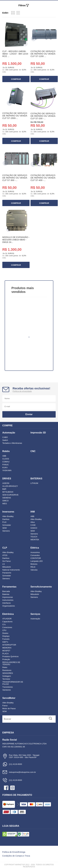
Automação (9, 433)
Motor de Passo (9, 708)
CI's (4, 624)
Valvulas (34, 570)
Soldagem (7, 676)
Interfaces (7, 603)
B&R (4, 489)
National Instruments (11, 570)
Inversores (8, 512)
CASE (33, 525)
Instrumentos (8, 600)
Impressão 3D (38, 433)
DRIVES (7, 479)
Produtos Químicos (10, 656)
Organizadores (9, 606)
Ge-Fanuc (7, 561)
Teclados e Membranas (12, 443)
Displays (6, 636)
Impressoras (8, 597)
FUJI (4, 522)
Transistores (8, 687)
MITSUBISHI (8, 492)
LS (4, 564)
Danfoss (6, 519)
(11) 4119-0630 (12, 764)
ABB (4, 456)
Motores (34, 564)
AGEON (6, 483)
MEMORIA (7, 648)
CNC (33, 451)
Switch (5, 440)
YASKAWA (7, 470)
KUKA (5, 468)
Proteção (6, 659)
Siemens (6, 531)
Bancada (6, 591)
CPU (4, 630)
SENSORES (8, 673)
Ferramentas (9, 587)
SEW (5, 528)
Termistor (6, 679)
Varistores (7, 690)
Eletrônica (8, 614)
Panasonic (7, 573)
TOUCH (34, 537)
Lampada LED (37, 561)
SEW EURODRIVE (10, 495)
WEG (5, 504)
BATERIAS (36, 479)
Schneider (7, 525)
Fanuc (5, 706)
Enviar (29, 414)
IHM (33, 512)
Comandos (35, 555)
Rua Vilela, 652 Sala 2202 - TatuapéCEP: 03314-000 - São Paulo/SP (21, 756)
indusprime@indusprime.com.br (19, 772)
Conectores (7, 627)
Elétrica (35, 548)
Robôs (6, 451)
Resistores (7, 670)
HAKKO (34, 528)
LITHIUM (34, 483)
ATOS (5, 555)
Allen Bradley (8, 516)
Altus (33, 522)
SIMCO (5, 501)
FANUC (6, 465)
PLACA (5, 654)
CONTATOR (36, 558)
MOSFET (6, 651)
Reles (5, 667)
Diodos (5, 633)
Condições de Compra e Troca (16, 856)
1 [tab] (29, 337)
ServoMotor (9, 698)
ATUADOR (7, 619)
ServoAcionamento (41, 587)
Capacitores (7, 622)
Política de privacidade (22, 391)
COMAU (6, 462)
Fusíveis (6, 639)
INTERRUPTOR (9, 645)
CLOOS (6, 459)
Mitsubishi (7, 567)
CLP (5, 548)
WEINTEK (35, 540)
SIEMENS (7, 498)
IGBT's (5, 642)
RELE (33, 567)
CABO (5, 437)
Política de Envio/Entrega (14, 852)
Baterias (6, 594)
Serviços (35, 614)
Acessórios (35, 552)
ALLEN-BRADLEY (10, 486)
